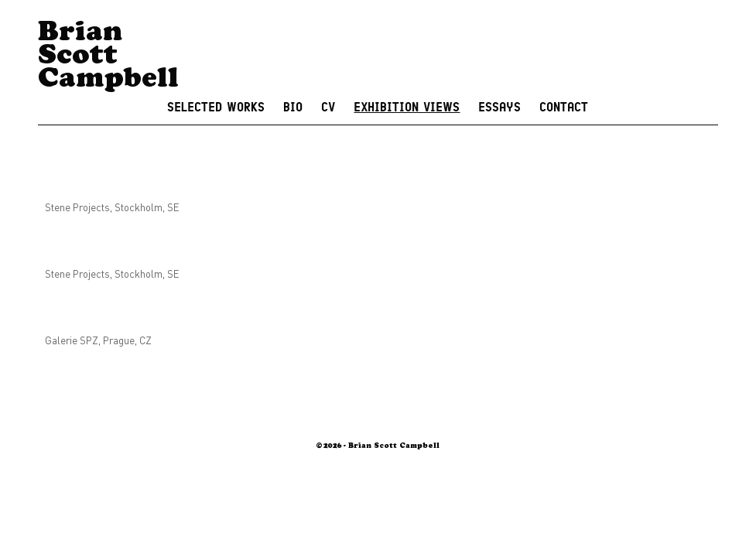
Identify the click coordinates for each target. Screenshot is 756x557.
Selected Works (216, 108)
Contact (564, 108)
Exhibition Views (407, 108)
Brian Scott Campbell (108, 58)
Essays (499, 108)
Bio (293, 108)
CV (328, 108)
